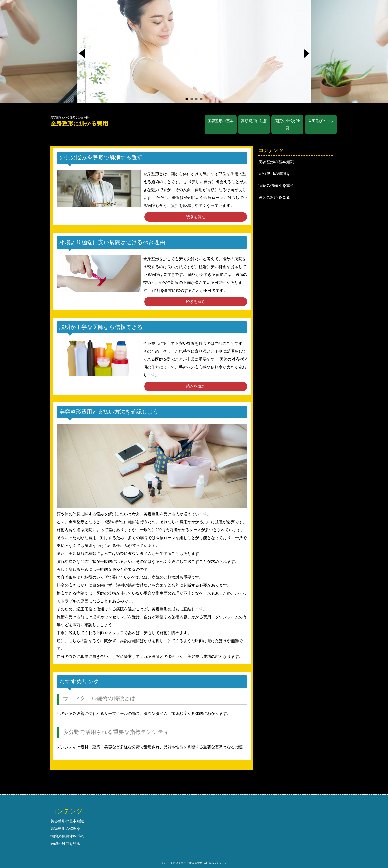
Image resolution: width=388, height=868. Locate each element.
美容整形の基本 (221, 121)
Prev (84, 55)
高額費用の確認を (274, 174)
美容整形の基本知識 (276, 162)
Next (307, 55)
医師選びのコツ (321, 121)
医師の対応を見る (274, 197)
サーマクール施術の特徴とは (99, 698)
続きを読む (196, 217)
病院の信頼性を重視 (276, 186)
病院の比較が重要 (287, 124)
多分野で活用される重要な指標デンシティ (116, 732)
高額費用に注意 (254, 121)
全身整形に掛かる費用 (79, 124)
